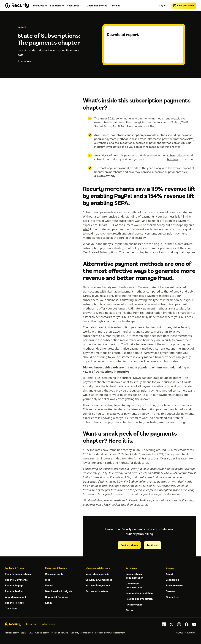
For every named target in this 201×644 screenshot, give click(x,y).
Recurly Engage (14, 585)
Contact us (172, 597)
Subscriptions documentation (134, 576)
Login (48, 602)
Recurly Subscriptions (18, 574)
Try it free (152, 545)
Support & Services (57, 597)
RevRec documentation (139, 599)
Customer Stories (97, 6)
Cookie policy (42, 632)
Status (129, 610)
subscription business (175, 158)
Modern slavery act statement (110, 632)
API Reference (134, 604)
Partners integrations (98, 585)
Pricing (116, 6)
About (169, 574)
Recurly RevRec (14, 591)
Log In (162, 6)
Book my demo (129, 545)
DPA (31, 632)
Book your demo (183, 6)
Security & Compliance (99, 580)
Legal (24, 632)
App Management (16, 597)
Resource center (55, 574)
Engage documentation (139, 593)
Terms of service (60, 632)
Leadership (172, 580)
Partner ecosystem (97, 591)
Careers (171, 591)
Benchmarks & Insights (59, 591)
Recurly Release (14, 602)
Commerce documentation (134, 585)
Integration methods (97, 574)
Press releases (174, 585)
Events (49, 585)
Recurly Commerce (16, 580)
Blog (48, 580)
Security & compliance (82, 632)
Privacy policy (12, 632)
